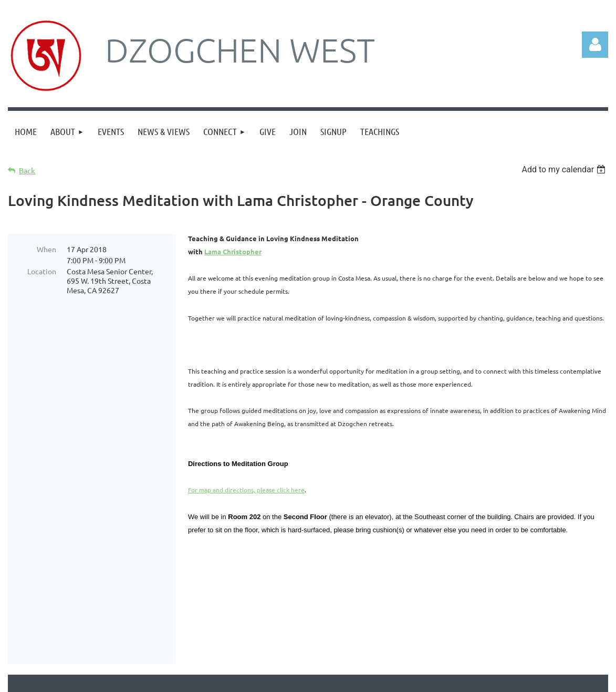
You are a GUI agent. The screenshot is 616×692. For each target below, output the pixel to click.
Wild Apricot (483, 679)
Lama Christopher (233, 251)
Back (27, 171)
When (46, 249)
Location (42, 271)
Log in (595, 45)
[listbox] (565, 169)
